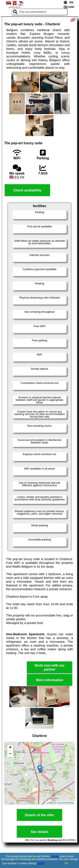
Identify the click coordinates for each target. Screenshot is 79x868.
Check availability (27, 190)
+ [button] (10, 748)
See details (39, 832)
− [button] (10, 754)
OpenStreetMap (65, 803)
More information (50, 680)
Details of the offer (39, 815)
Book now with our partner (50, 667)
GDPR (41, 863)
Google (55, 856)
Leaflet (50, 803)
